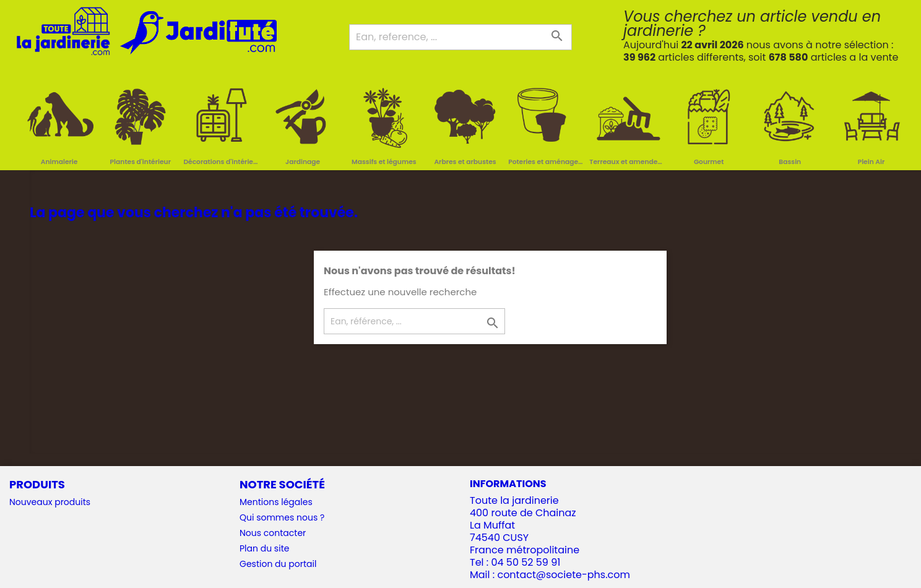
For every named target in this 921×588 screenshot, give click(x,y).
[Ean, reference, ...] (460, 37)
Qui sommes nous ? (282, 517)
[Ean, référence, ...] (414, 321)
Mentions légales (276, 502)
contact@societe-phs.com (564, 575)
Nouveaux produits (50, 502)
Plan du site (264, 548)
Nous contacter (273, 533)
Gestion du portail (278, 564)
